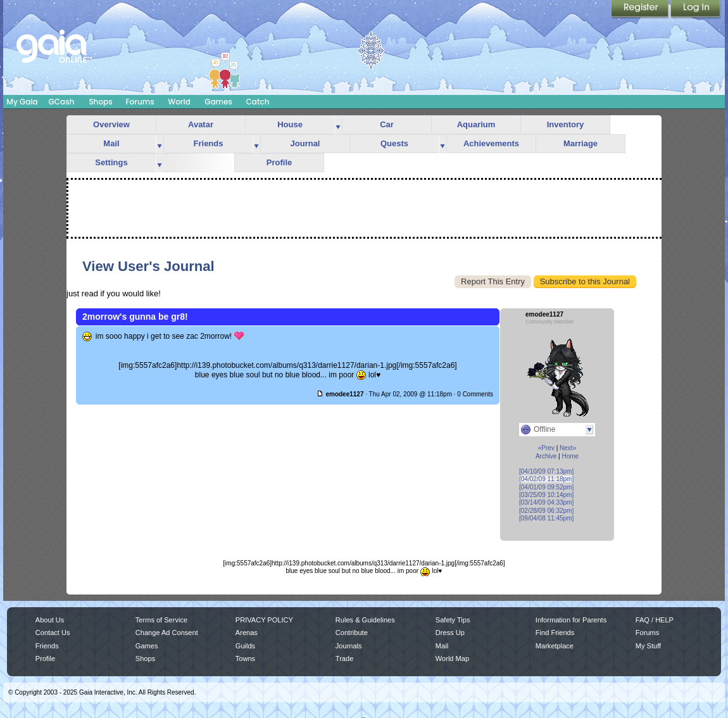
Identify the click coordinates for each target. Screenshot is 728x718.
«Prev (546, 448)
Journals (349, 646)
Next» (568, 448)
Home (570, 456)
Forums (140, 102)
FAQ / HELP (655, 620)
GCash (62, 102)
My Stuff (648, 646)
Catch (258, 102)
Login (696, 9)
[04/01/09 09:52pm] (546, 487)
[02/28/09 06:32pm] (546, 511)
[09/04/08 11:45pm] (546, 518)
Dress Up (450, 633)
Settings (111, 162)
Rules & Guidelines (365, 620)
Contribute (352, 633)
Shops (100, 102)
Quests (394, 143)
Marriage (581, 143)
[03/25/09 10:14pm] (546, 495)
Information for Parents (571, 620)
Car (387, 124)
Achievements (491, 143)
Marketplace (555, 646)
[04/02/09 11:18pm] (546, 479)
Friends (209, 143)
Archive (546, 456)
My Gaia (22, 102)
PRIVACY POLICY (264, 620)
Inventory (566, 124)
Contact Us (53, 633)
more (338, 125)
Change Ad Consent (167, 633)
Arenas (247, 633)
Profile (279, 162)
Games (218, 102)
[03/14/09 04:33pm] (546, 502)
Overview (111, 124)
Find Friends (555, 633)
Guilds (245, 646)
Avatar (201, 124)
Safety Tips (453, 620)
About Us (50, 620)
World (179, 102)
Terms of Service (161, 620)
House (290, 124)
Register (641, 9)
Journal (305, 143)
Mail (111, 143)
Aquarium (476, 124)
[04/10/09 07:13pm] (546, 471)
